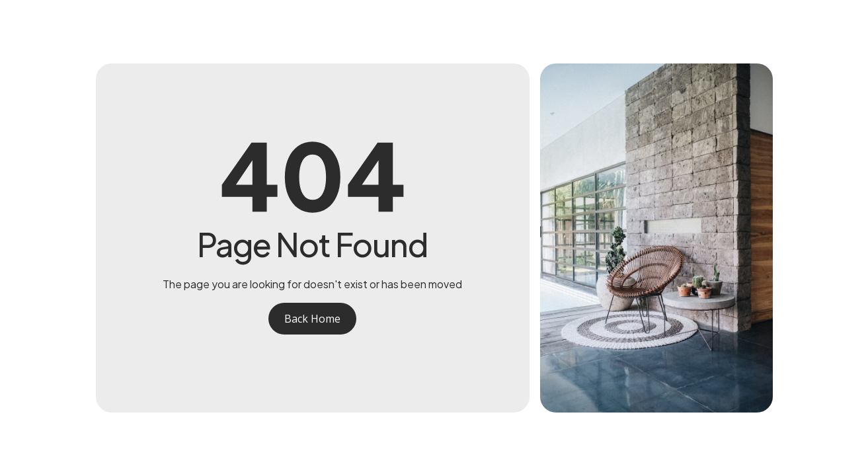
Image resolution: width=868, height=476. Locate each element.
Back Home (312, 319)
